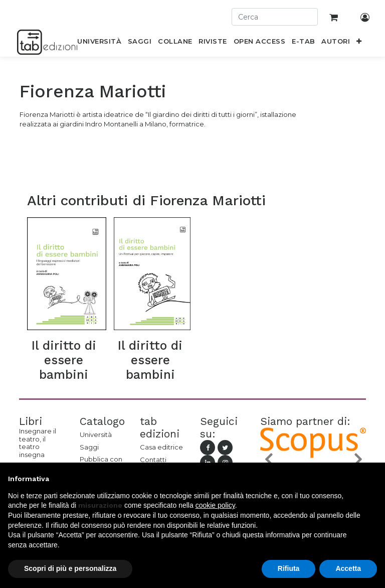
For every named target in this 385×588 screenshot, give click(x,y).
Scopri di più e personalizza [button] (70, 568)
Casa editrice (161, 447)
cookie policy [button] (215, 505)
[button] (359, 43)
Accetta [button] (348, 568)
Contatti (153, 460)
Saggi (89, 447)
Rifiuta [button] (289, 568)
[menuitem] (100, 43)
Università (96, 434)
